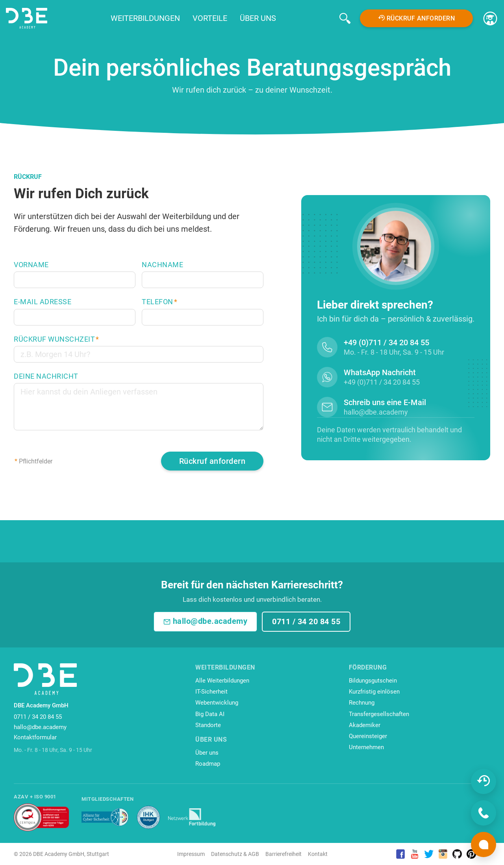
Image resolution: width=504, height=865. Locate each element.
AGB (254, 854)
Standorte (208, 725)
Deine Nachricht (46, 376)
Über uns (258, 18)
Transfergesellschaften (379, 714)
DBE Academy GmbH (59, 854)
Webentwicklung (217, 703)
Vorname (31, 265)
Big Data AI (210, 714)
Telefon (159, 302)
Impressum (191, 854)
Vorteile (210, 18)
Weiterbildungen (145, 18)
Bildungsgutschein (373, 681)
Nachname (162, 265)
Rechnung (362, 703)
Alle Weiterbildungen (222, 681)
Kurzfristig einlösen (374, 692)
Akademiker (365, 725)
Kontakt (318, 854)
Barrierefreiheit (283, 854)
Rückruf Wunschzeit (57, 339)
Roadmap (208, 764)
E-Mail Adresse (43, 302)
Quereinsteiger (368, 736)
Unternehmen (366, 747)
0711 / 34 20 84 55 (306, 621)
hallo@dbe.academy (206, 621)
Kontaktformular (35, 737)
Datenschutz (227, 854)
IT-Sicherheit (211, 692)
